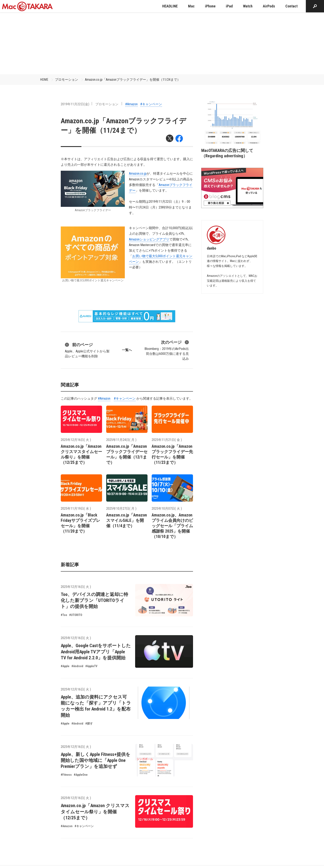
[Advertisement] (162, 43)
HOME (44, 80)
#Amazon (131, 104)
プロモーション (67, 80)
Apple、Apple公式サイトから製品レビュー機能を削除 (87, 350)
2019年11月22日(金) (75, 104)
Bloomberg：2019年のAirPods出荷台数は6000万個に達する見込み (167, 350)
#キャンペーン (151, 104)
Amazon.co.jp (138, 173)
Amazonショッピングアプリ (149, 239)
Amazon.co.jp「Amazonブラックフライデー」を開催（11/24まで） (133, 80)
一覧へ (127, 350)
